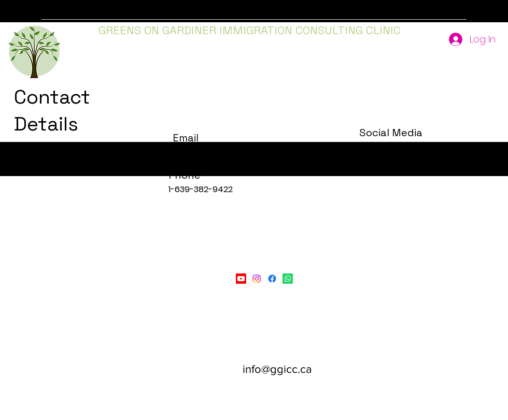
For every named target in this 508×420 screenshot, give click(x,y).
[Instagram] (257, 279)
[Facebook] (272, 279)
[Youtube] (241, 279)
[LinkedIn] (288, 279)
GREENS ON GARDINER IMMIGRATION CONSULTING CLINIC (250, 30)
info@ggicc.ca (277, 369)
